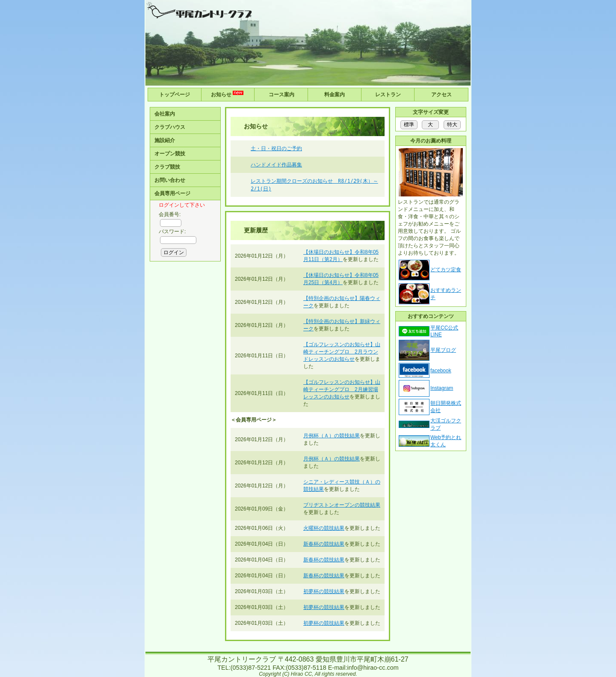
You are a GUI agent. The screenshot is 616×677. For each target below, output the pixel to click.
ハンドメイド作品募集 (276, 165)
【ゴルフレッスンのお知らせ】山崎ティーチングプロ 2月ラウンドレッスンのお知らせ (342, 352)
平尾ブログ (443, 350)
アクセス (441, 95)
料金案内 (335, 95)
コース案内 (281, 95)
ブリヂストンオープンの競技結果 (342, 505)
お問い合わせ (170, 180)
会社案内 (165, 114)
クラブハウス (170, 127)
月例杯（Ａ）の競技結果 (332, 436)
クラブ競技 (167, 167)
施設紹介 (165, 140)
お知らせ (228, 94)
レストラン (388, 95)
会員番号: (170, 214)
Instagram (442, 388)
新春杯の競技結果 (324, 544)
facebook (441, 371)
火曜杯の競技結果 (324, 528)
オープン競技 (170, 154)
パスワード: (172, 232)
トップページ (175, 95)
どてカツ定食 (446, 270)
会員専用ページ (172, 193)
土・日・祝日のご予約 (276, 148)
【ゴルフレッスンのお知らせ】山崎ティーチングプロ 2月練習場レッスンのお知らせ (342, 389)
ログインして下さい (182, 205)
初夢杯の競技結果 (324, 591)
